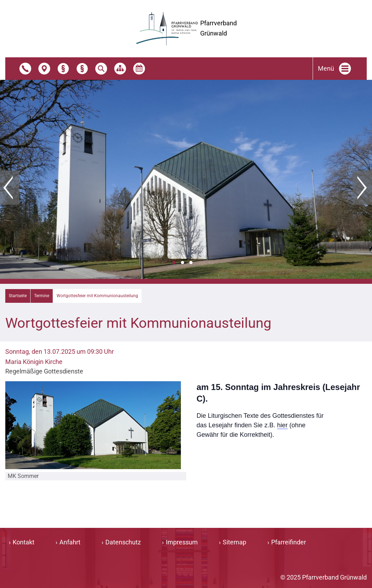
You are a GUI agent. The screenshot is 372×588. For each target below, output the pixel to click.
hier (282, 425)
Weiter (362, 188)
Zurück (10, 188)
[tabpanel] (186, 179)
